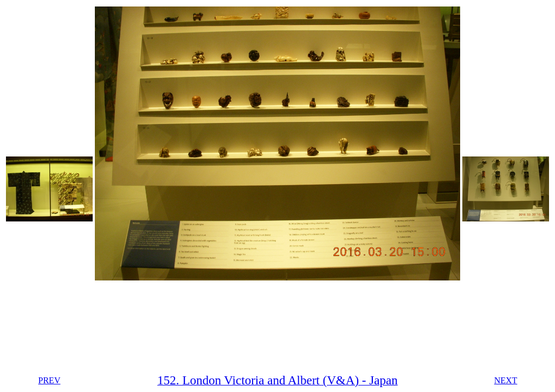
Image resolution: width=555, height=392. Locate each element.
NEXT (506, 380)
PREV (50, 380)
